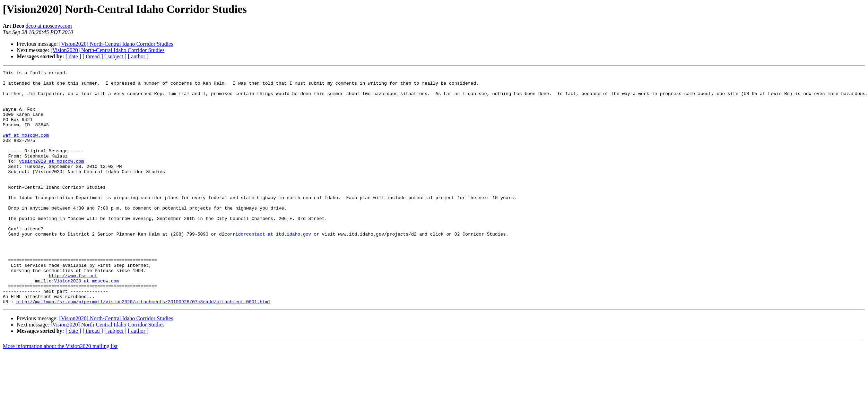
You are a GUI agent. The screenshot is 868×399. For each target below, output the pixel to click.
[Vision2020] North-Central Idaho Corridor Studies (116, 44)
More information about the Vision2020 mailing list (60, 393)
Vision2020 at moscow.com (86, 323)
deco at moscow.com (49, 26)
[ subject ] (115, 56)
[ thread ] (93, 56)
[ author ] (138, 56)
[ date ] (73, 56)
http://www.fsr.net (73, 317)
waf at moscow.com (26, 148)
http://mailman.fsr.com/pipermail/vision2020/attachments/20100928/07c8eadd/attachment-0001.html (143, 348)
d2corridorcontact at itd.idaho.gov (265, 267)
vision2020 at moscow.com (51, 180)
